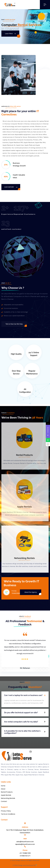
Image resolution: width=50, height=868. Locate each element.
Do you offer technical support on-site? (21, 713)
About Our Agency (31, 592)
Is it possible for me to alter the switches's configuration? (22, 732)
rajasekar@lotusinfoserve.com (25, 844)
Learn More (10, 34)
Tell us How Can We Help (14, 324)
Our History (11, 187)
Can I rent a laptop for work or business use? (23, 695)
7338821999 (16, 593)
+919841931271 (25, 856)
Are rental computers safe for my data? (21, 722)
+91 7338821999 (25, 853)
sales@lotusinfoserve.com (25, 842)
